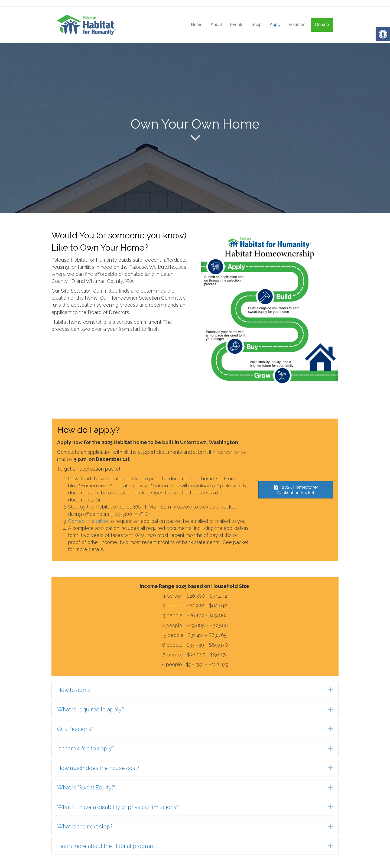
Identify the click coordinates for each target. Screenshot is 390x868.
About (216, 25)
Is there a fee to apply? (86, 749)
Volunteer (298, 25)
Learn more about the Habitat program (106, 846)
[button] (383, 34)
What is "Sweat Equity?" (86, 788)
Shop (256, 25)
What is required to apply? (91, 710)
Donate (322, 25)
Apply (275, 25)
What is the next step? (85, 827)
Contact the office (88, 521)
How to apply (74, 690)
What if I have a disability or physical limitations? (118, 807)
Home (197, 25)
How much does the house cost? (98, 768)
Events (237, 25)
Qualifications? (75, 729)
